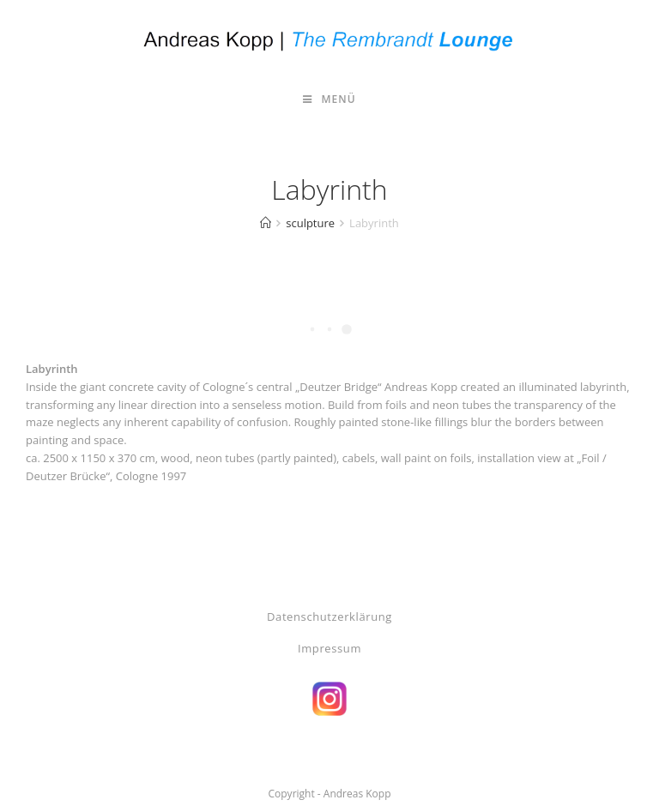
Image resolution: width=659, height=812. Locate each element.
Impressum (329, 648)
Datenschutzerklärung (329, 617)
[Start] (266, 223)
